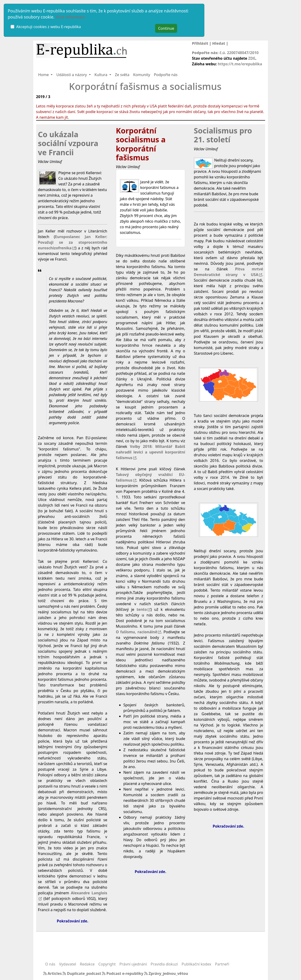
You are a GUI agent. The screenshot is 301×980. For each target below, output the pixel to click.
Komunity (142, 75)
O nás (50, 964)
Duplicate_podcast (82, 973)
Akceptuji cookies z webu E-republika (49, 27)
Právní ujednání (133, 964)
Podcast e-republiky (123, 973)
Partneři (222, 964)
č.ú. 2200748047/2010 (239, 53)
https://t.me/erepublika (240, 64)
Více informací (70, 17)
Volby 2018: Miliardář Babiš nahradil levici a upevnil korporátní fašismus (150, 452)
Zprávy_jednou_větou (166, 973)
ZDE (252, 58)
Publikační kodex (196, 964)
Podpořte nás (166, 75)
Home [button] (44, 75)
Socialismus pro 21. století (223, 135)
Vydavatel (68, 964)
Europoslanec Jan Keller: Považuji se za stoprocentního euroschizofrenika (73, 242)
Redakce (87, 964)
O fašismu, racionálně (137, 632)
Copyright (107, 964)
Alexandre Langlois (89, 893)
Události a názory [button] (72, 75)
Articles (53, 973)
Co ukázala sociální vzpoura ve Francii (68, 143)
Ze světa (122, 75)
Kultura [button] (101, 75)
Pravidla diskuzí (164, 964)
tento (142, 609)
